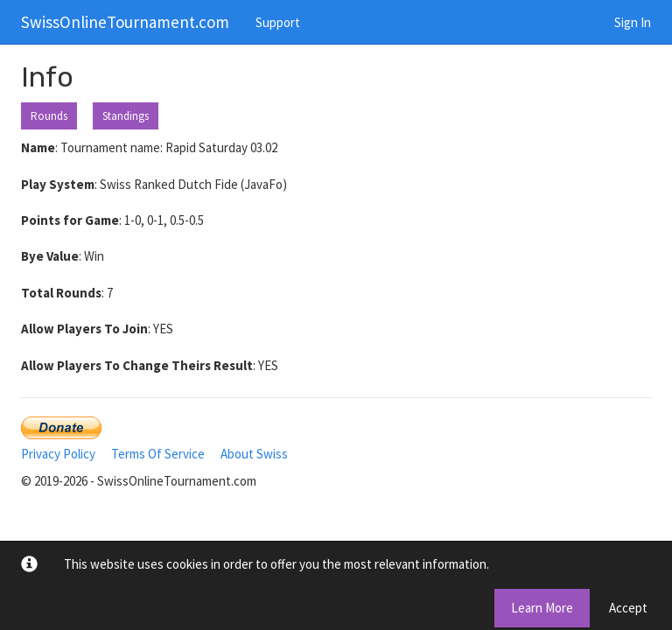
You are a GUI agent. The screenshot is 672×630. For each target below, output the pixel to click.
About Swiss (254, 454)
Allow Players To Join (84, 329)
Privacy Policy (58, 454)
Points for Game (70, 220)
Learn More (542, 608)
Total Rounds (61, 293)
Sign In (633, 22)
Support (278, 22)
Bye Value (50, 256)
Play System (58, 184)
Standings (126, 116)
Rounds (49, 116)
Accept (628, 608)
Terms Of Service (158, 454)
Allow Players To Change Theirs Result (137, 365)
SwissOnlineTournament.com (125, 22)
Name (38, 147)
